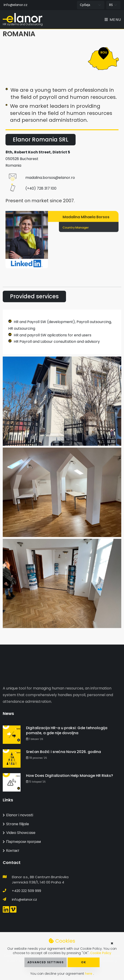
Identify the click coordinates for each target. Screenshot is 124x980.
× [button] (112, 943)
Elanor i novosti (18, 815)
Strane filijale (16, 824)
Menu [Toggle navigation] (113, 20)
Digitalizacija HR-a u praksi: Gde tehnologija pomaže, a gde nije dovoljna (67, 730)
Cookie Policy (101, 953)
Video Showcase (19, 833)
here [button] (89, 974)
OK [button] (84, 962)
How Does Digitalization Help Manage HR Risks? (70, 776)
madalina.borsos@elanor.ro (50, 178)
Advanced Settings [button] (46, 962)
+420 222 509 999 (26, 891)
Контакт (11, 851)
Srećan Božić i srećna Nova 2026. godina (63, 752)
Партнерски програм (22, 842)
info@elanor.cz (16, 5)
